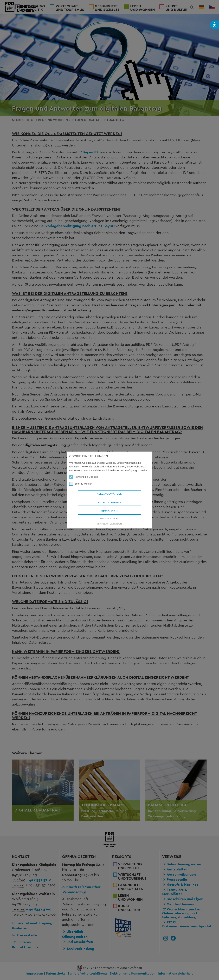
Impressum (102, 524)
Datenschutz (116, 524)
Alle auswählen (109, 494)
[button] (214, 25)
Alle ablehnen (109, 502)
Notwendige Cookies (84, 477)
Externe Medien (81, 484)
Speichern (110, 511)
